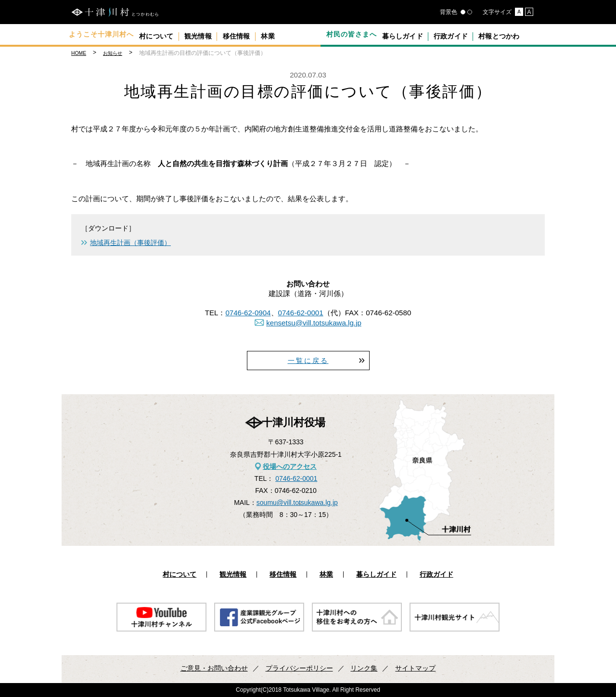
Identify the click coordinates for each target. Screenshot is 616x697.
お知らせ (113, 53)
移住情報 (259, 34)
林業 (299, 34)
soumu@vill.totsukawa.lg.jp (297, 503)
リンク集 (364, 668)
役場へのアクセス (290, 466)
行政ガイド (463, 34)
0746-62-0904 (248, 313)
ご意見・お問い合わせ (214, 668)
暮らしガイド (407, 34)
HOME (79, 53)
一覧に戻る (308, 361)
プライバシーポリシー (299, 668)
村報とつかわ (518, 34)
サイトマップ (415, 668)
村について (161, 34)
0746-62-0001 (301, 313)
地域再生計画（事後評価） (130, 243)
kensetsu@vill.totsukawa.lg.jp (314, 323)
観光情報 (212, 34)
